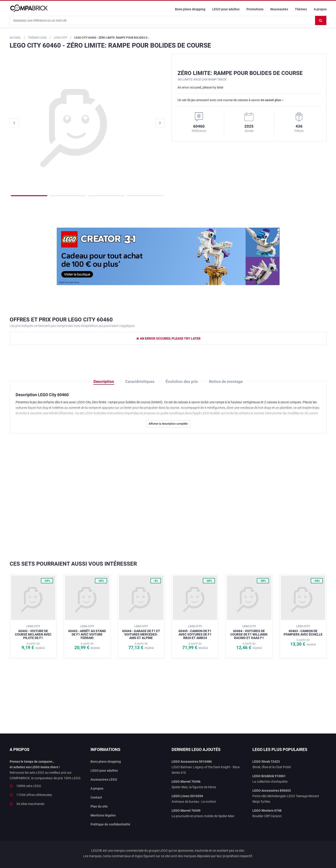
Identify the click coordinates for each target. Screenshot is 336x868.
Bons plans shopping (190, 9)
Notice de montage (226, 381)
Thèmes (301, 9)
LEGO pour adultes (226, 9)
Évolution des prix (182, 381)
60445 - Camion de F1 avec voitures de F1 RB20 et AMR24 (195, 632)
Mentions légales (103, 815)
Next (160, 123)
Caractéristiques (140, 381)
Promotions (255, 9)
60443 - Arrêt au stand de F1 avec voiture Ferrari (87, 632)
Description (104, 381)
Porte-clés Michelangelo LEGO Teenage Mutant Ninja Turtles (286, 796)
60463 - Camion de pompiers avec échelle (303, 630)
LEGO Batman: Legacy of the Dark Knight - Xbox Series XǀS (206, 767)
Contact (96, 797)
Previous (14, 123)
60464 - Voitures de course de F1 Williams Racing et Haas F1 (249, 632)
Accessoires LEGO (104, 779)
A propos (320, 9)
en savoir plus (272, 100)
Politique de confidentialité (110, 824)
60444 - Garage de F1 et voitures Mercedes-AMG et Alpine (141, 632)
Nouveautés (279, 9)
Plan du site (99, 806)
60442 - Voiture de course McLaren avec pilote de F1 (33, 632)
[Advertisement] (168, 497)
